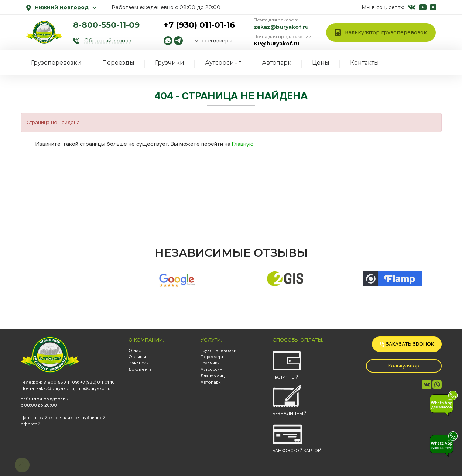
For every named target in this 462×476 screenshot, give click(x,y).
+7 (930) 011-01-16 (199, 25)
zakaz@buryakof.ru (281, 27)
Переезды (118, 63)
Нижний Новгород (61, 7)
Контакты (365, 63)
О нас (135, 351)
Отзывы (137, 357)
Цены (321, 63)
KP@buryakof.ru (277, 44)
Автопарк (277, 63)
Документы (141, 369)
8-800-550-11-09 (106, 25)
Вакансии (139, 363)
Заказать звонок (407, 344)
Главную (243, 144)
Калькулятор (404, 366)
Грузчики (170, 63)
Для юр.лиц (213, 376)
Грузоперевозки (56, 63)
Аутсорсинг (223, 63)
